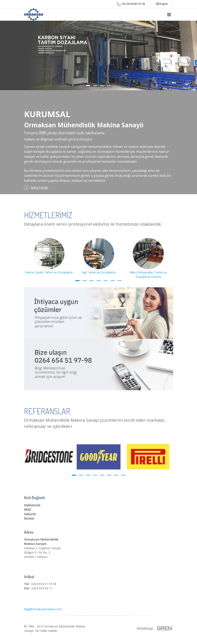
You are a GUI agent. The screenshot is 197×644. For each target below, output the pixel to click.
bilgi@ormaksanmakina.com (43, 609)
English (162, 4)
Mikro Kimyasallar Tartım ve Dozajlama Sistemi (148, 272)
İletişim (29, 518)
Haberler (30, 514)
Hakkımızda (32, 505)
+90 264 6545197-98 (131, 4)
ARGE (28, 509)
